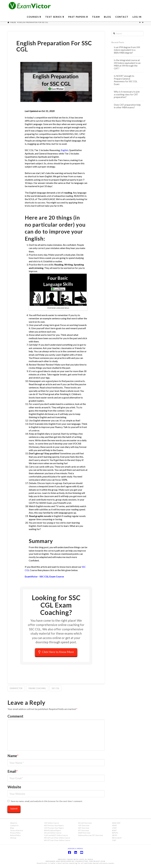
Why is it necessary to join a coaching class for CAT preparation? (127, 94)
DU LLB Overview (85, 824)
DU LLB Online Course (53, 834)
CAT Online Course (52, 824)
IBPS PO (115, 834)
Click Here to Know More (56, 652)
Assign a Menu (75, 849)
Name (13, 757)
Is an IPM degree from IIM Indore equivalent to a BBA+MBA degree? (127, 50)
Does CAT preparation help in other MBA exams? (127, 106)
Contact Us (14, 826)
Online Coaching (37, 689)
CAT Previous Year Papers (54, 829)
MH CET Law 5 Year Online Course (57, 841)
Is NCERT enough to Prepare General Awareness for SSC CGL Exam (126, 80)
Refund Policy (15, 836)
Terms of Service (17, 831)
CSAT (114, 841)
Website (14, 788)
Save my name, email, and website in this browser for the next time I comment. (47, 802)
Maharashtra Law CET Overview (91, 836)
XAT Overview (84, 829)
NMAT (115, 826)
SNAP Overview (84, 834)
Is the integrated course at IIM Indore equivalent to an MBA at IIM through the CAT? (127, 64)
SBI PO (115, 836)
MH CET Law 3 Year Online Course (57, 839)
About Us (14, 824)
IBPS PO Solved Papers (53, 831)
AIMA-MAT (116, 824)
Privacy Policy (15, 834)
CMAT (114, 829)
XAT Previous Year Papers (54, 826)
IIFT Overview (84, 831)
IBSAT (114, 831)
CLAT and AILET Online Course (56, 836)
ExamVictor (16, 689)
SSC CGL (56, 689)
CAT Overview (84, 826)
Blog (12, 829)
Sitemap (13, 839)
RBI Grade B (117, 839)
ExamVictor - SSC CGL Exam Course (44, 576)
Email (13, 772)
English (64, 150)
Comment (15, 717)
